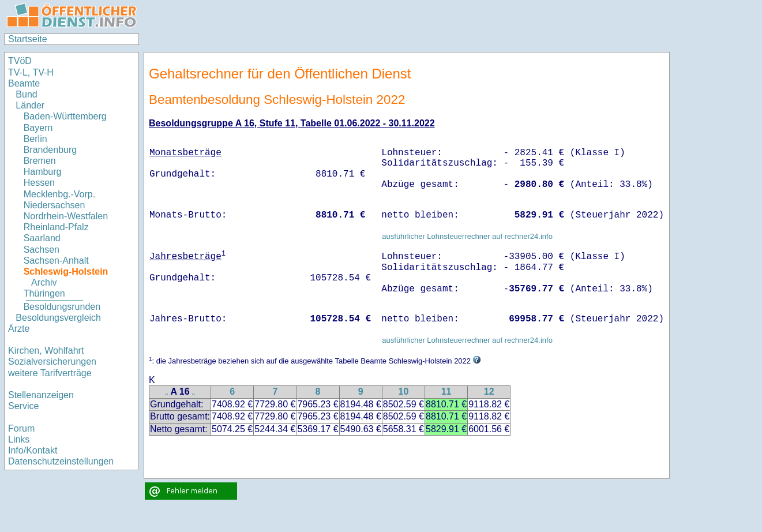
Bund (26, 94)
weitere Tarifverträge (50, 373)
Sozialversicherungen (52, 361)
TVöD (20, 61)
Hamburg (43, 172)
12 (489, 391)
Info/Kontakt (33, 450)
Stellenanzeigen (41, 395)
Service (23, 406)
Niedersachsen (55, 205)
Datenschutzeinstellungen (61, 461)
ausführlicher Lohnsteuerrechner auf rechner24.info (467, 236)
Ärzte (19, 329)
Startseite (28, 39)
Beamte (24, 83)
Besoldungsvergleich (58, 318)
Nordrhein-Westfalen (66, 216)
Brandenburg (50, 150)
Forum (21, 428)
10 (403, 391)
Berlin (35, 139)
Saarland (42, 238)
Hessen (39, 183)
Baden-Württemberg (65, 116)
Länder (30, 105)
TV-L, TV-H (31, 72)
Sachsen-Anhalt (56, 261)
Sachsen (42, 250)
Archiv (44, 282)
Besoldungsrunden (62, 307)
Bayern (38, 128)
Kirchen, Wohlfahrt (46, 351)
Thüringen (44, 293)
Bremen (40, 161)
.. (167, 393)
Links (19, 439)
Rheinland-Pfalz (56, 227)
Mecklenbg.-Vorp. (60, 194)
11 (446, 391)
